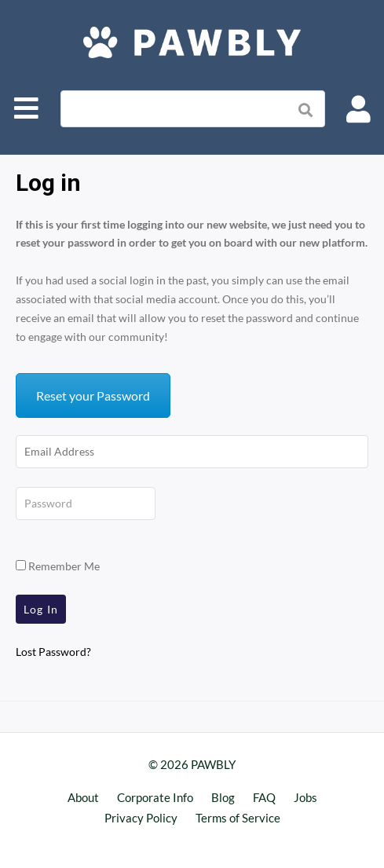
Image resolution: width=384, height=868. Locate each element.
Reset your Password (93, 396)
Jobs (305, 797)
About (83, 797)
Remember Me (58, 566)
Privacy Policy (141, 818)
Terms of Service (238, 818)
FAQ (264, 797)
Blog (223, 797)
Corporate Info (155, 797)
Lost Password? (53, 652)
